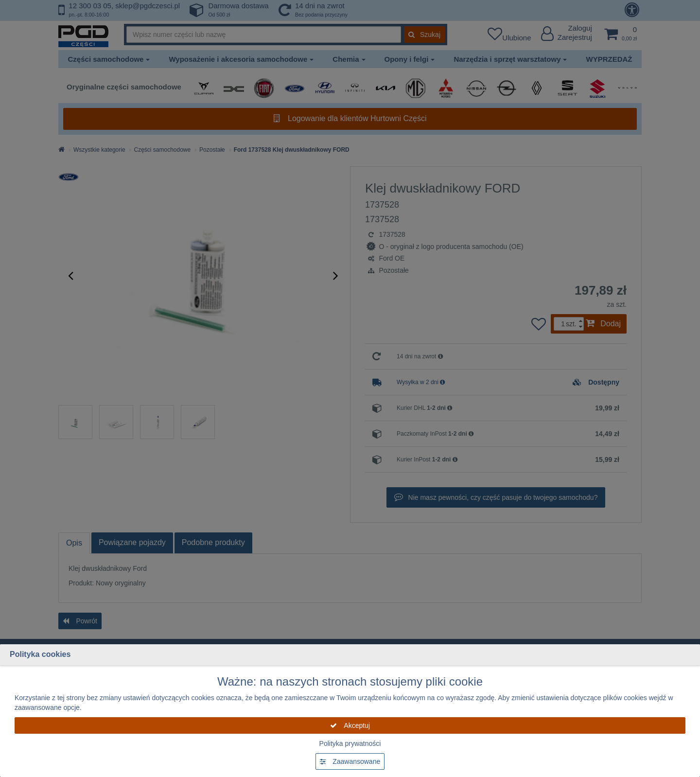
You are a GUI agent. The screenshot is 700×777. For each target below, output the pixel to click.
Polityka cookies (40, 654)
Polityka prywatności (350, 743)
